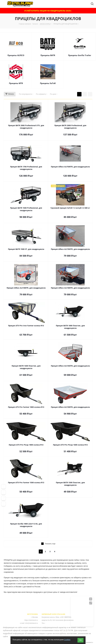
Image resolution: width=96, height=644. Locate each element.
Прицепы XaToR (48, 83)
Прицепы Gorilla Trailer (80, 55)
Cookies (67, 640)
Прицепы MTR (16, 83)
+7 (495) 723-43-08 (52, 623)
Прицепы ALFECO (16, 55)
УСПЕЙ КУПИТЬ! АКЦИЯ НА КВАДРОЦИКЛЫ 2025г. (48, 11)
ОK (80, 640)
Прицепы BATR (48, 55)
